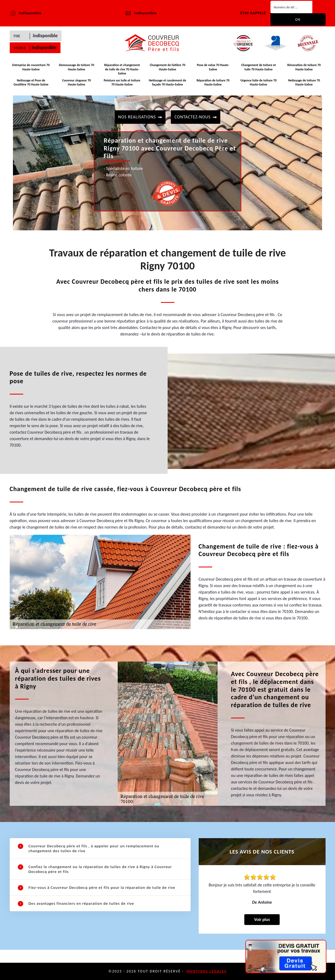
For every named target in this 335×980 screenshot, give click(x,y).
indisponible (141, 13)
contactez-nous (192, 117)
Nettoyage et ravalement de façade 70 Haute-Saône (167, 83)
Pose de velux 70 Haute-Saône (213, 67)
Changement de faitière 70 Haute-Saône (168, 67)
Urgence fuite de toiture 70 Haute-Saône (259, 83)
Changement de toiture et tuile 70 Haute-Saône (259, 67)
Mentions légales (207, 971)
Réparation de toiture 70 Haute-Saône (213, 83)
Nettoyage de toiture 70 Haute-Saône (304, 83)
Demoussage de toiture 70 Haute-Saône (76, 67)
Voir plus (262, 919)
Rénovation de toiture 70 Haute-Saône (304, 67)
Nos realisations (137, 117)
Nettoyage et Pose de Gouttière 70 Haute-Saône (31, 83)
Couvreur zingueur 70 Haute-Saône (76, 83)
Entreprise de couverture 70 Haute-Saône (31, 67)
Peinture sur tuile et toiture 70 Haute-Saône (122, 83)
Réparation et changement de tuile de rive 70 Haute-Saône (122, 69)
